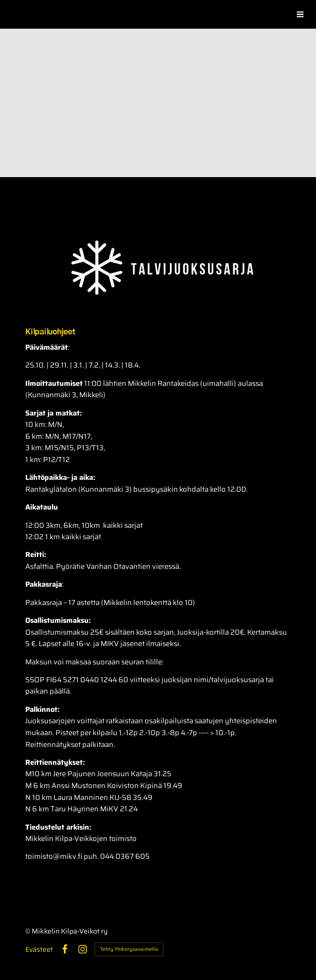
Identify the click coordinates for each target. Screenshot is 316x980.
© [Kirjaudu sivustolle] (28, 931)
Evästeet (39, 949)
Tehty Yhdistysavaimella (129, 949)
